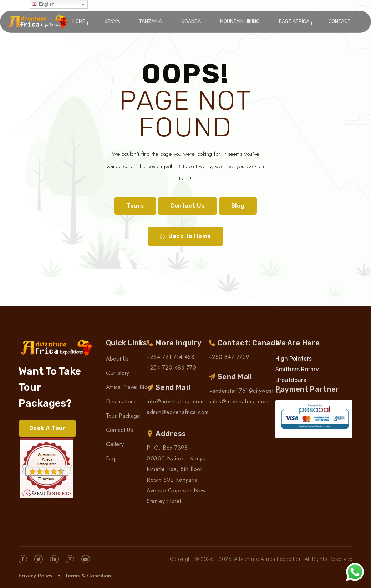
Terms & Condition (88, 576)
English (43, 4)
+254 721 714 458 (171, 357)
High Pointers (294, 359)
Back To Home (185, 236)
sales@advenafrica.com (239, 401)
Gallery (115, 444)
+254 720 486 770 (171, 368)
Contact (340, 22)
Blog (238, 206)
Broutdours (291, 380)
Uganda (191, 22)
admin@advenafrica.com (177, 412)
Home (79, 22)
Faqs (112, 458)
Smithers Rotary (297, 369)
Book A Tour (47, 428)
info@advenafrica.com (175, 401)
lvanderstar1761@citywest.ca (245, 391)
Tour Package (123, 416)
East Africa (294, 22)
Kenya (112, 22)
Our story (118, 373)
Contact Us (187, 206)
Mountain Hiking (240, 22)
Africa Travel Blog (129, 387)
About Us (118, 359)
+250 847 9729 (229, 357)
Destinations (121, 401)
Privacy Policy (35, 576)
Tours (135, 206)
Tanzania (150, 22)
